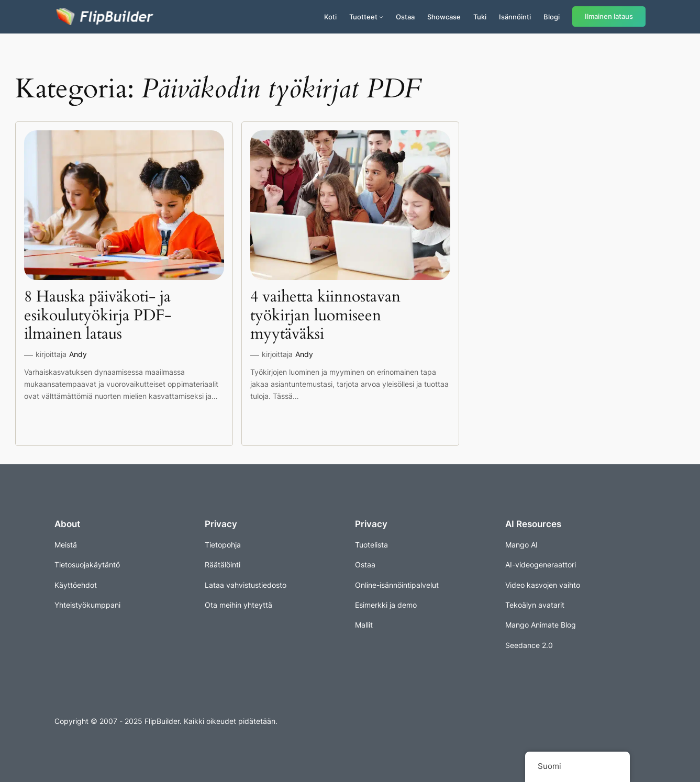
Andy (78, 354)
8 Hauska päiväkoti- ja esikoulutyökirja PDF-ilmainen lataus (98, 316)
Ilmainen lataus (609, 16)
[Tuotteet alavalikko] (381, 17)
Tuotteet (363, 17)
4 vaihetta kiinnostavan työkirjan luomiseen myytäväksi (325, 316)
